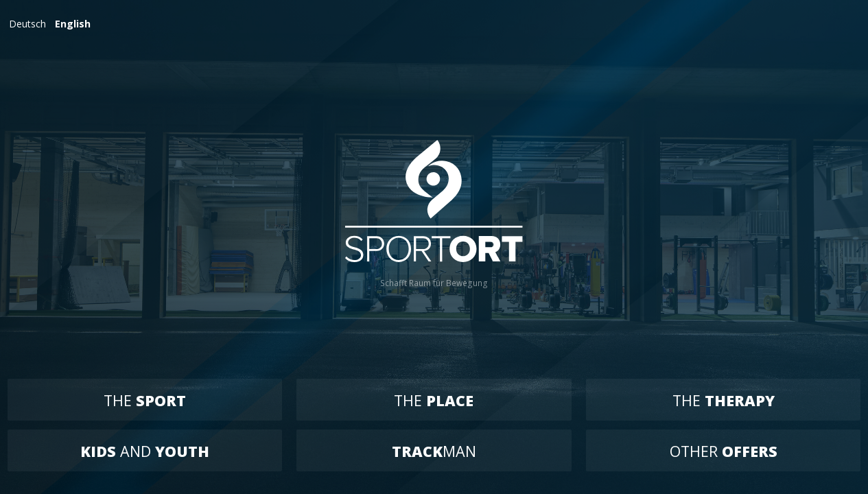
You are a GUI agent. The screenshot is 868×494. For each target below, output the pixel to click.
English (73, 24)
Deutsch (27, 24)
